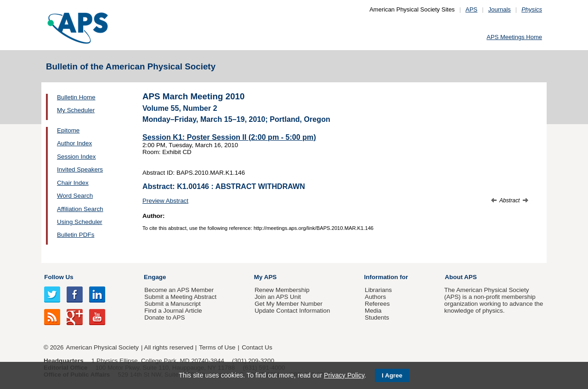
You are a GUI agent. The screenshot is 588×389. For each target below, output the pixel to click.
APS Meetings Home (514, 37)
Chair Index (73, 183)
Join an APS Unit (278, 297)
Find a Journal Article (173, 311)
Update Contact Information (292, 311)
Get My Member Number (288, 304)
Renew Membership (282, 290)
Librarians (378, 290)
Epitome (68, 130)
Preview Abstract (165, 201)
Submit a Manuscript (172, 304)
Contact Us (257, 347)
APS (471, 9)
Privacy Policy (344, 375)
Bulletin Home (76, 97)
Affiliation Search (80, 209)
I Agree (392, 375)
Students (377, 317)
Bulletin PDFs (76, 235)
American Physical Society (102, 347)
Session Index (76, 157)
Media (373, 311)
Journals (500, 9)
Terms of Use (217, 347)
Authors (375, 297)
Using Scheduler (80, 222)
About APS (461, 277)
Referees (377, 304)
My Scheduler (76, 110)
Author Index (74, 143)
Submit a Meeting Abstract (180, 297)
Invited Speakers (80, 169)
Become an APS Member (179, 290)
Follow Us (59, 277)
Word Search (75, 196)
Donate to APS (164, 317)
